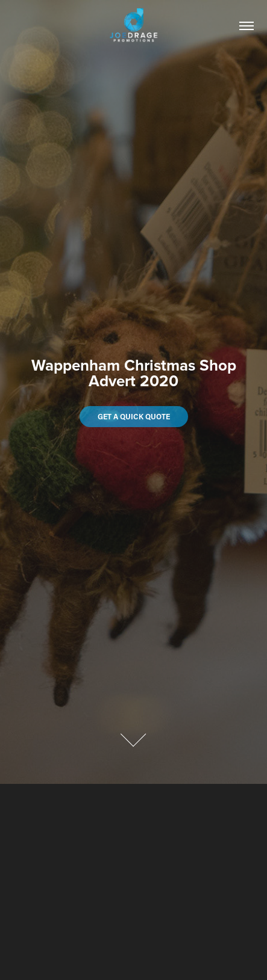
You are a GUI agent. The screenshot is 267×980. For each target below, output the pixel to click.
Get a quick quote (134, 416)
